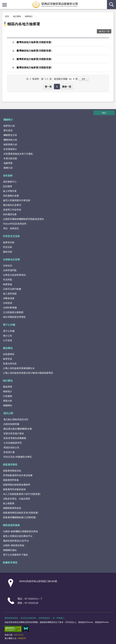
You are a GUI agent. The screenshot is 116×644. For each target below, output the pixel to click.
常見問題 (8, 280)
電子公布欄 (9, 325)
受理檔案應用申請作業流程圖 (18, 475)
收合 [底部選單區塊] (104, 113)
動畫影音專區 (10, 562)
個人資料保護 (10, 294)
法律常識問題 (10, 270)
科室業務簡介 (10, 149)
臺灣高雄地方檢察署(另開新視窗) (34, 42)
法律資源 (8, 303)
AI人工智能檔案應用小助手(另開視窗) (22, 494)
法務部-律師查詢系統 (14, 545)
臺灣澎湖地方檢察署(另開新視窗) (34, 67)
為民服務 (8, 175)
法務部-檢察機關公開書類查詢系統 (20, 531)
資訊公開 (8, 413)
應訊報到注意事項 (12, 205)
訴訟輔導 (8, 186)
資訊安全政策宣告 (28, 618)
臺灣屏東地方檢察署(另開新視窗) (34, 59)
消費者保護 (9, 298)
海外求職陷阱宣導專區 (14, 317)
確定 (84, 79)
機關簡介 (8, 120)
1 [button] (57, 86)
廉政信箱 (8, 252)
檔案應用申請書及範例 (14, 489)
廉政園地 (8, 348)
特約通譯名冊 (10, 214)
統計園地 (17, 16)
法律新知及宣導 (11, 259)
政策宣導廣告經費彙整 (15, 438)
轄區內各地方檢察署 (24, 24)
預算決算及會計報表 (14, 433)
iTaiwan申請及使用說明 (15, 224)
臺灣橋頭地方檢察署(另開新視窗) (34, 51)
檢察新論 (8, 284)
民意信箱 (8, 247)
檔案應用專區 (10, 464)
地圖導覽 (8, 163)
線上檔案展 (9, 503)
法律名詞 (8, 265)
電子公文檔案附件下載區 (15, 555)
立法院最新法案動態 (13, 312)
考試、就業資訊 (11, 228)
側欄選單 (5, 5)
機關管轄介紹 (10, 140)
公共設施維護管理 (13, 443)
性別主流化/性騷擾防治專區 (18, 457)
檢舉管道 (8, 359)
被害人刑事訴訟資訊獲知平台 (18, 536)
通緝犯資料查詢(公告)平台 (16, 541)
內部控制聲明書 (11, 424)
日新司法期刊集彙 (12, 289)
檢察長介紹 (9, 126)
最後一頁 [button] (67, 86)
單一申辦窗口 (58, 618)
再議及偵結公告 (11, 447)
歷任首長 (8, 130)
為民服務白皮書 (11, 196)
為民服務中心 (10, 182)
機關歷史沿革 (10, 135)
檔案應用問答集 (11, 480)
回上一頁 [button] (105, 31)
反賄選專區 (9, 354)
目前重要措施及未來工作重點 (18, 154)
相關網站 (8, 405)
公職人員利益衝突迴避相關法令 (19, 368)
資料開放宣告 (44, 618)
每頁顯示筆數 (61, 79)
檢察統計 (29, 16)
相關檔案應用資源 (12, 508)
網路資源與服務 (11, 525)
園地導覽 (8, 387)
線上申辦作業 (10, 191)
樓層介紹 (8, 168)
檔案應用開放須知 (12, 471)
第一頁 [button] (48, 86)
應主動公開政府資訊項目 (16, 419)
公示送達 (8, 340)
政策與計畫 (9, 452)
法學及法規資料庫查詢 (14, 275)
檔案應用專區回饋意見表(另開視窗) (21, 513)
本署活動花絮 (10, 158)
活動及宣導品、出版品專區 (17, 499)
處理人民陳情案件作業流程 (17, 200)
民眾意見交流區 (11, 236)
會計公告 (8, 336)
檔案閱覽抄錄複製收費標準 (17, 485)
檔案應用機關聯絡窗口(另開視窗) (19, 517)
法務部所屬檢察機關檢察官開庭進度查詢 (23, 219)
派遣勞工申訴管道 (12, 210)
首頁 (7, 16)
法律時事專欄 (10, 308)
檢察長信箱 (9, 242)
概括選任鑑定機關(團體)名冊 (18, 429)
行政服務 (8, 396)
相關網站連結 (10, 550)
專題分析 (8, 401)
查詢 (111, 5)
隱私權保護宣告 (11, 618)
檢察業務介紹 (10, 144)
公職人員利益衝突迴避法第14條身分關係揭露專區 (28, 373)
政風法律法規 (10, 363)
